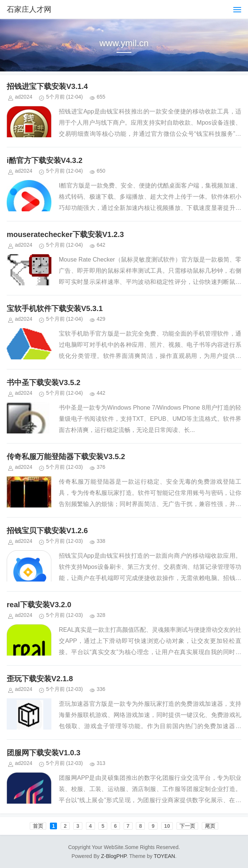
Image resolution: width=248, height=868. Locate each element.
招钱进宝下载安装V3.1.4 (47, 86)
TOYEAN (164, 856)
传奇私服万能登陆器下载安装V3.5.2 (66, 457)
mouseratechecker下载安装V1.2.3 (65, 234)
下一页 (187, 826)
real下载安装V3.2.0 (39, 605)
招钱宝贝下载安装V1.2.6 (47, 531)
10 (167, 826)
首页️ (38, 826)
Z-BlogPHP (114, 856)
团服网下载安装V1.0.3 (44, 753)
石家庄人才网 (29, 9)
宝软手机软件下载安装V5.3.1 (55, 308)
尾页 (210, 826)
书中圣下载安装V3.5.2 (44, 382)
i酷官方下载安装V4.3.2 (44, 160)
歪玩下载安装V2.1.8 (40, 679)
